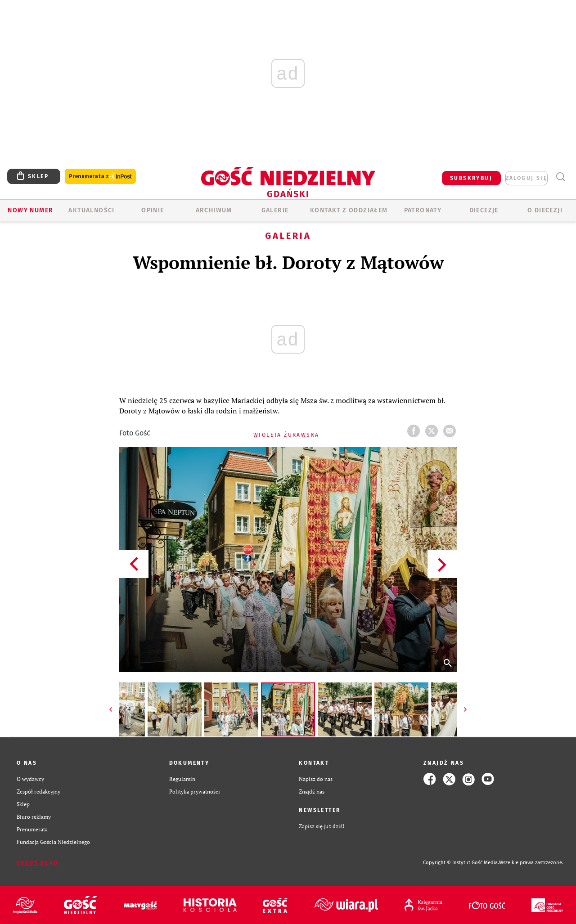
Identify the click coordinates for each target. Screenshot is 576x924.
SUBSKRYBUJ (471, 178)
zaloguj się (526, 178)
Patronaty (423, 210)
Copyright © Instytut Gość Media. (461, 863)
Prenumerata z (100, 177)
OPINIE (153, 210)
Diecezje (484, 210)
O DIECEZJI (545, 210)
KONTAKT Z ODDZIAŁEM (349, 210)
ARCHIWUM (214, 210)
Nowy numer (30, 210)
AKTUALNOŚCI (91, 210)
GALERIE (275, 210)
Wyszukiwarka (560, 177)
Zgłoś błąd (37, 863)
